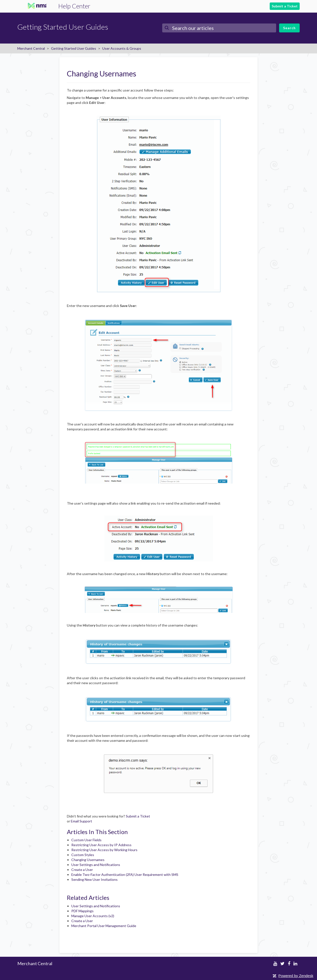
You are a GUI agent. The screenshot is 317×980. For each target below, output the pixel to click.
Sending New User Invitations (94, 879)
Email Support (81, 821)
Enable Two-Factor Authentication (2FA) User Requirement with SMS (125, 875)
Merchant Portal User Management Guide (104, 926)
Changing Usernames (88, 860)
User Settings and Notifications (96, 865)
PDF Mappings (82, 911)
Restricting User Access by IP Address (101, 845)
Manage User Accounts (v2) (93, 916)
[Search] (219, 28)
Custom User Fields (86, 840)
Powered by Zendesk (296, 976)
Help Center (74, 6)
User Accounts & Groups (122, 48)
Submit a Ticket (285, 6)
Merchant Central (31, 48)
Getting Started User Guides (74, 48)
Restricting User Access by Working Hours (104, 850)
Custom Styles (83, 855)
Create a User (82, 870)
